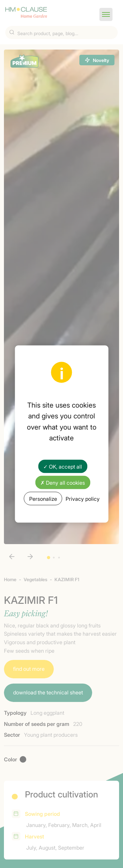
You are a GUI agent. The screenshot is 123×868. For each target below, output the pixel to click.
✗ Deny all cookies (63, 482)
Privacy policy (83, 498)
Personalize (43, 498)
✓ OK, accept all (63, 466)
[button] (106, 14)
